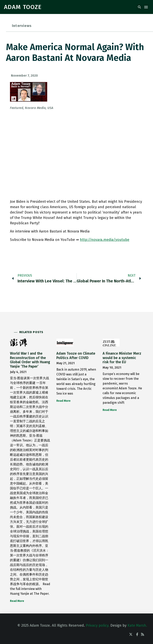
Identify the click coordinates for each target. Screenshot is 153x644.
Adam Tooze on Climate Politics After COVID (76, 356)
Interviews (22, 26)
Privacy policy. (98, 625)
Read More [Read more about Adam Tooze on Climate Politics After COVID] (63, 401)
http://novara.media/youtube (105, 240)
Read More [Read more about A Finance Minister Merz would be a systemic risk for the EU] (110, 410)
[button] (139, 7)
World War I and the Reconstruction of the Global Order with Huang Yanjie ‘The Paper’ (30, 360)
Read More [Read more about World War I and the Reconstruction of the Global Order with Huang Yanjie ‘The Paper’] (17, 601)
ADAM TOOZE (23, 7)
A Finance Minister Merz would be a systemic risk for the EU (122, 358)
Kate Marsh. (137, 625)
